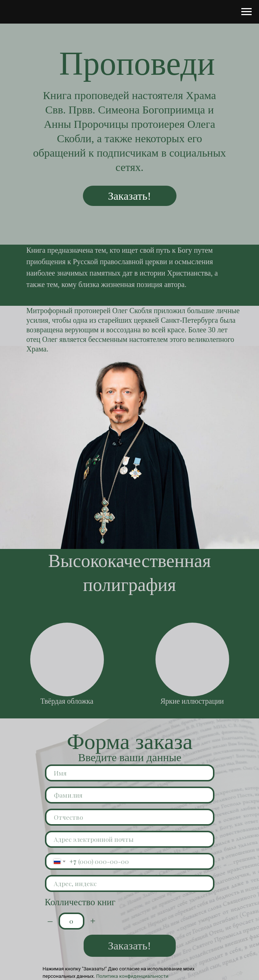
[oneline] (130, 883)
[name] (130, 773)
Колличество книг (80, 902)
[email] (130, 839)
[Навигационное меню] (246, 12)
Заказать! (129, 196)
